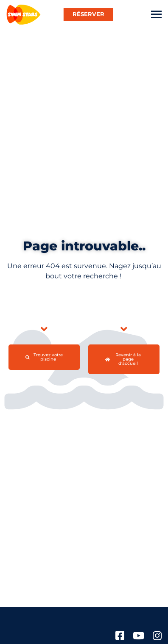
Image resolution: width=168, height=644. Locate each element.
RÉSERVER (88, 14)
